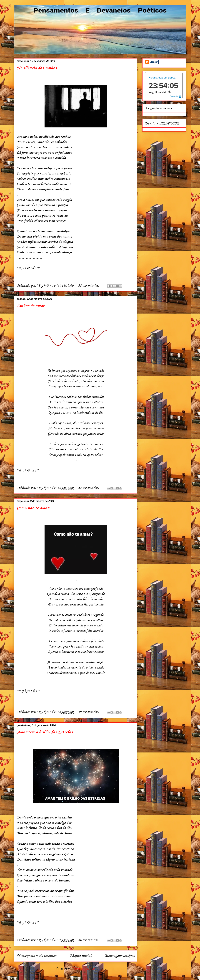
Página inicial (80, 956)
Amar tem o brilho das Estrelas (45, 732)
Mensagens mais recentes (36, 956)
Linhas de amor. (31, 306)
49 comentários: (89, 712)
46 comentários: (89, 940)
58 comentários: (89, 286)
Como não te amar (33, 508)
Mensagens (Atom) (84, 969)
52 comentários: (89, 488)
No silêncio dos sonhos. (37, 68)
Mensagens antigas (120, 956)
